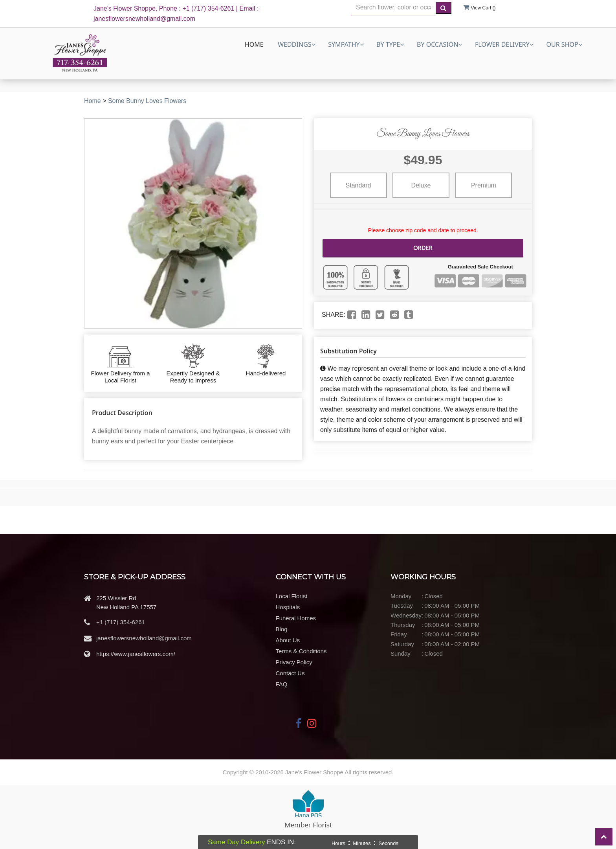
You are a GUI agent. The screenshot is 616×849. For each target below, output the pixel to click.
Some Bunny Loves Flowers (147, 101)
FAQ (282, 684)
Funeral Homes (296, 618)
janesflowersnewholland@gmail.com (144, 638)
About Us (288, 640)
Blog (282, 629)
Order (423, 248)
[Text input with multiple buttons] (393, 8)
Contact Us (290, 673)
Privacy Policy (294, 662)
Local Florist (292, 596)
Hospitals (288, 607)
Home (254, 44)
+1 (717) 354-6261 (121, 622)
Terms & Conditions (301, 651)
